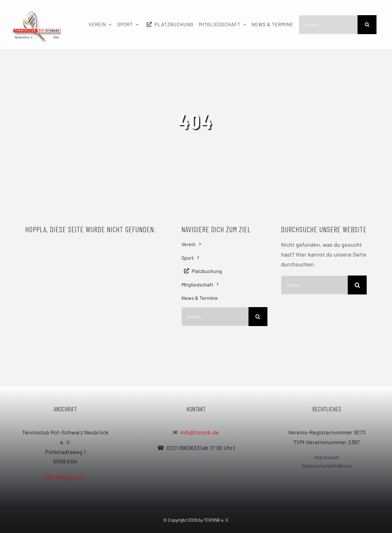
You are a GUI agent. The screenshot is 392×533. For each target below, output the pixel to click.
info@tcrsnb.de (199, 432)
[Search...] (328, 25)
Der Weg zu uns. (65, 477)
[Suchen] (314, 285)
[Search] (367, 25)
